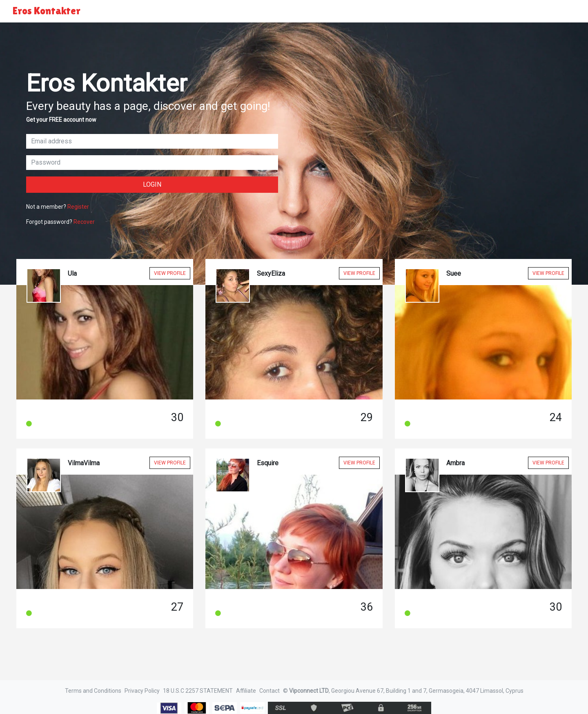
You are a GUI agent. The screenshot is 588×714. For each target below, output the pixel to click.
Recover (84, 222)
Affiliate (246, 691)
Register (78, 207)
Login (152, 184)
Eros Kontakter (47, 11)
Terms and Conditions (93, 691)
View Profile (170, 273)
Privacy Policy (142, 691)
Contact (269, 691)
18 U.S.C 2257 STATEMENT (198, 691)
